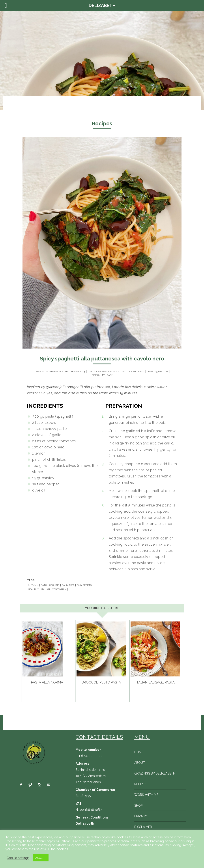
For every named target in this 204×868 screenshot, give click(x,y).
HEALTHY (33, 589)
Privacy (141, 816)
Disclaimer (143, 827)
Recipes (140, 784)
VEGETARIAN (59, 589)
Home (139, 752)
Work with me (146, 795)
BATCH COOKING (50, 585)
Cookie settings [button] (18, 858)
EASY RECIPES (84, 585)
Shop (138, 806)
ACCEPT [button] (41, 858)
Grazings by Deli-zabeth (155, 773)
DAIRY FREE (68, 585)
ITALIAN (45, 589)
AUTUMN (33, 585)
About (140, 763)
